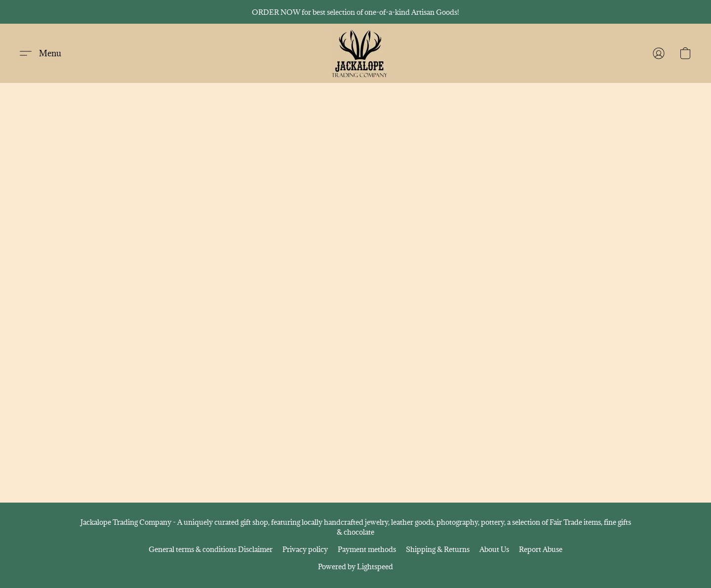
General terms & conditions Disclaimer (211, 549)
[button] (359, 53)
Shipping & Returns (438, 549)
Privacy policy (305, 549)
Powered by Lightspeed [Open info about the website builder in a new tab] (355, 567)
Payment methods (367, 549)
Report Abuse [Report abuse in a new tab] (541, 549)
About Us (494, 549)
